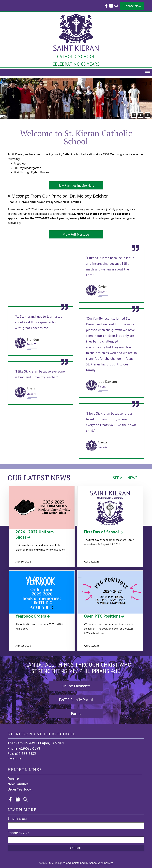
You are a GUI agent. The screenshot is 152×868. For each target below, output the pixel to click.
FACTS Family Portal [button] (76, 700)
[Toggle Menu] (148, 73)
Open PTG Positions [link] (102, 616)
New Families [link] (18, 784)
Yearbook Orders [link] (31, 616)
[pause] (148, 115)
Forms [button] (76, 713)
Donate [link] (13, 779)
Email (17, 818)
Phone (18, 833)
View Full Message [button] (76, 234)
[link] (106, 6)
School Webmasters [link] (101, 863)
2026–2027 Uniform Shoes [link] (35, 534)
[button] (134, 115)
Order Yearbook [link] (20, 789)
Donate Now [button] (132, 6)
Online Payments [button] (76, 686)
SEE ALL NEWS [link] (125, 478)
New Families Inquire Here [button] (76, 185)
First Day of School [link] (102, 532)
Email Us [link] (14, 759)
